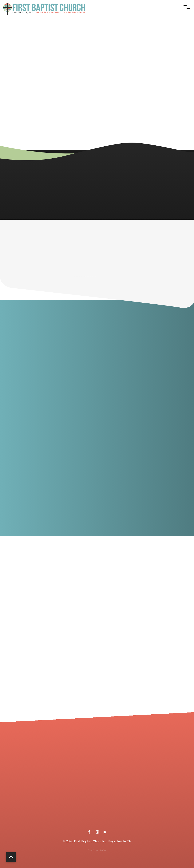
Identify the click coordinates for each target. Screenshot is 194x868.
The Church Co (97, 850)
